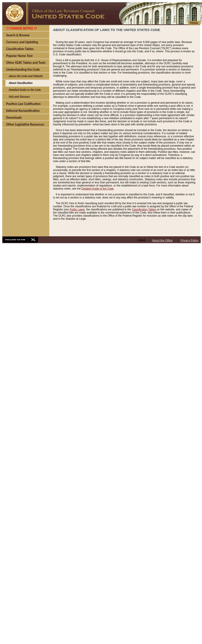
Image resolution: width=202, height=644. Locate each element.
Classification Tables (144, 209)
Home (194, 23)
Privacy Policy (189, 240)
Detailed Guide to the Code (98, 189)
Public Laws (77, 209)
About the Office (162, 240)
